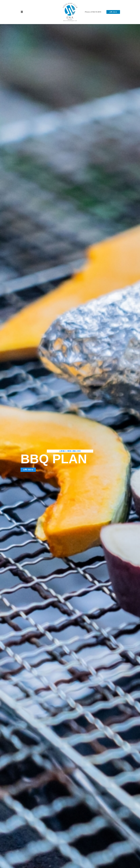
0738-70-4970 (96, 12)
